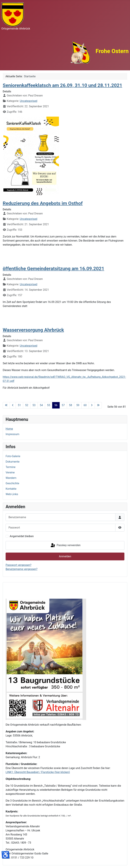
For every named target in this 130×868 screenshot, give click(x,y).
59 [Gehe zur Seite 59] (78, 405)
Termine (11, 467)
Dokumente (13, 462)
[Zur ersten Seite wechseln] (6, 405)
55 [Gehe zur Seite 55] (49, 405)
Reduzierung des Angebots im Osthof (43, 203)
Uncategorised (28, 101)
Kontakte (11, 489)
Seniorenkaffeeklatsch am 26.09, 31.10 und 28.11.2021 (62, 85)
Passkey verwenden (65, 545)
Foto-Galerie (13, 456)
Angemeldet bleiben (22, 536)
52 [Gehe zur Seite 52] (27, 405)
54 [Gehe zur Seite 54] (41, 405)
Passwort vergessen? (19, 565)
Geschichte (12, 483)
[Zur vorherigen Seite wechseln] (13, 405)
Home (9, 429)
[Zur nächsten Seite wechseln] (92, 405)
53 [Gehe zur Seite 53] (34, 405)
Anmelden (65, 556)
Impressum (12, 434)
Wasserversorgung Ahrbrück (33, 330)
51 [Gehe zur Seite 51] (19, 405)
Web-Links (12, 494)
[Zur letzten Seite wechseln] (98, 405)
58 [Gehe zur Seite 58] (71, 405)
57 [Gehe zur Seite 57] (63, 405)
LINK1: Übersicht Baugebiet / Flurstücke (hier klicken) (38, 772)
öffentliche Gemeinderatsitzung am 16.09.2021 (53, 269)
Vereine (10, 472)
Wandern (11, 478)
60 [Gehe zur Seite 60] (85, 405)
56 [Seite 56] (56, 405)
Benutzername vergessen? (21, 569)
